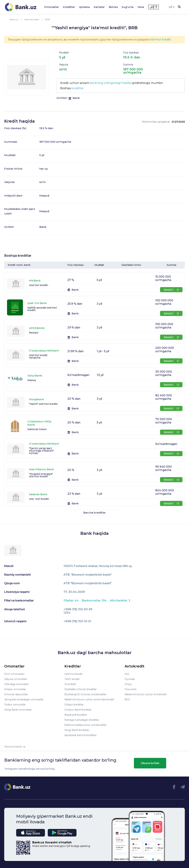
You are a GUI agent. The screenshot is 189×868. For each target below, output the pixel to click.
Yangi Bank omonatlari (18, 710)
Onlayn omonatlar (15, 689)
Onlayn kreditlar (74, 705)
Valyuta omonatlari (16, 679)
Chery (128, 684)
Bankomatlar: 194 (94, 601)
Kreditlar (69, 7)
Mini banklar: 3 (120, 601)
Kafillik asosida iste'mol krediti (42, 309)
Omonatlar (52, 7)
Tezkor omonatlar (15, 705)
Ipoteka (84, 7)
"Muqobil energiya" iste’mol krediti (41, 475)
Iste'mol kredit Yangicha (38, 356)
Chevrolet (131, 689)
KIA (127, 674)
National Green (37, 429)
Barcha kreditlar (95, 513)
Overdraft (70, 684)
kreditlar (77, 88)
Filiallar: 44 (71, 601)
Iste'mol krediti (161, 39)
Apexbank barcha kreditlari (80, 735)
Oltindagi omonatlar (16, 684)
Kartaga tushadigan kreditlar (82, 720)
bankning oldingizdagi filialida (110, 83)
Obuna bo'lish (150, 763)
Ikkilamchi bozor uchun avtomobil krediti (89, 699)
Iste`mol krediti (39, 499)
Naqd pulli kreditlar (76, 715)
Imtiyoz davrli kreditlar (78, 710)
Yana (141, 7)
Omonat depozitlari (16, 694)
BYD (127, 699)
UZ (171, 7)
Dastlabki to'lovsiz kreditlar (81, 689)
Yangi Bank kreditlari (77, 730)
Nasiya (32, 380)
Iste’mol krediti (39, 285)
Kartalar (99, 7)
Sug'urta (127, 7)
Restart (34, 333)
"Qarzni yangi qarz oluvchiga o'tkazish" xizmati (42, 451)
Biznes (113, 7)
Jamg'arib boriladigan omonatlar (24, 699)
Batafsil (171, 290)
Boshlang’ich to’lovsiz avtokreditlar (85, 694)
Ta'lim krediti (72, 679)
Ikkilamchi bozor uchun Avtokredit (146, 694)
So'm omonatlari (14, 674)
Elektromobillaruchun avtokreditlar (85, 725)
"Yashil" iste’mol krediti (43, 404)
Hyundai (130, 679)
